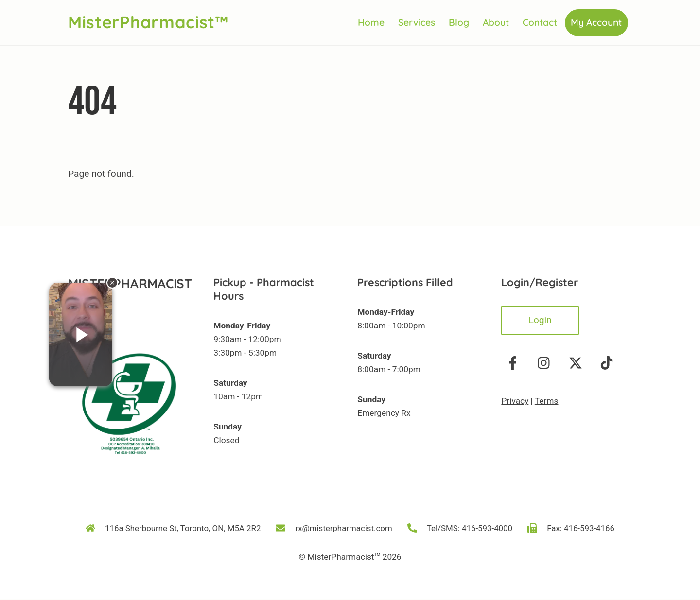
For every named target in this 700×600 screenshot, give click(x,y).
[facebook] (515, 363)
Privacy (515, 401)
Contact (540, 23)
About (496, 23)
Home (371, 23)
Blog (459, 23)
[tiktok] (608, 363)
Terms (547, 401)
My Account (596, 23)
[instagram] (546, 363)
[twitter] (577, 363)
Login (540, 320)
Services (417, 23)
